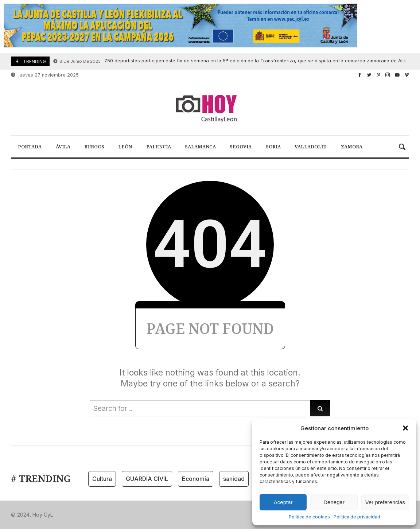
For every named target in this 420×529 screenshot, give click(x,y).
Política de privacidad (357, 517)
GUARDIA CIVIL (147, 479)
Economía (196, 479)
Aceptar (283, 502)
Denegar (334, 502)
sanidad (234, 479)
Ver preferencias (385, 502)
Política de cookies (309, 517)
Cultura (102, 479)
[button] (405, 428)
